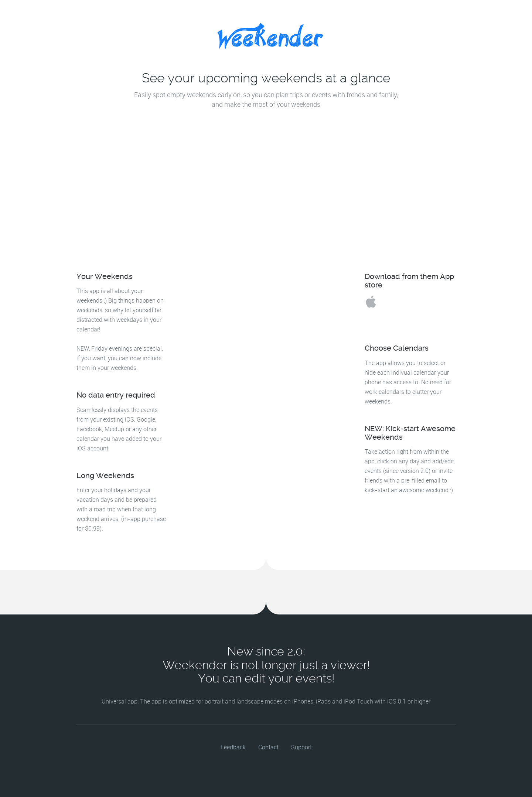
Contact (268, 748)
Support (301, 748)
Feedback (233, 748)
